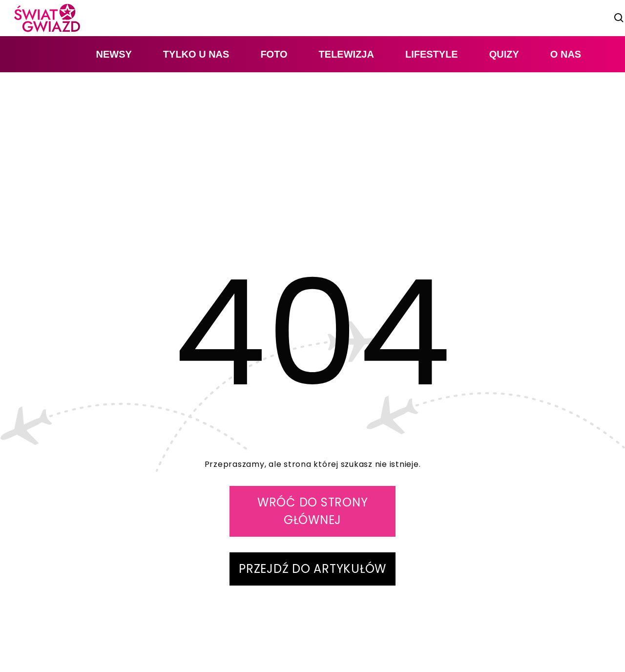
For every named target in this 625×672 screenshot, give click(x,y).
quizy (504, 54)
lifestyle (432, 54)
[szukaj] (619, 18)
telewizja (346, 54)
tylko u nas (196, 54)
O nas (566, 54)
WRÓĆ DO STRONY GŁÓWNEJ (313, 511)
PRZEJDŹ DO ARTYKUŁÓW (312, 569)
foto (274, 54)
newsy (114, 54)
